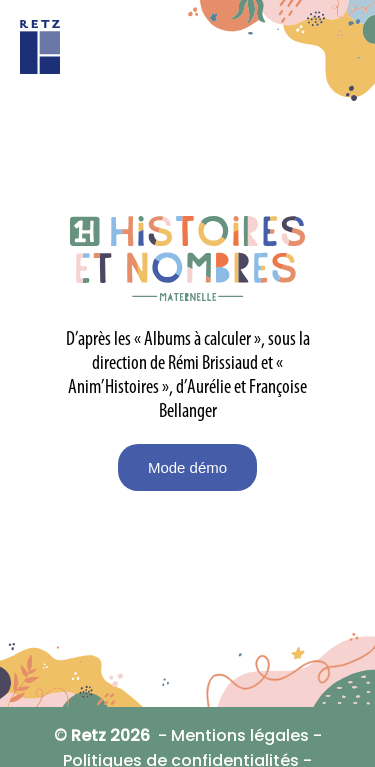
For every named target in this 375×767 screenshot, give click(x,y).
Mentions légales (240, 735)
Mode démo (187, 467)
